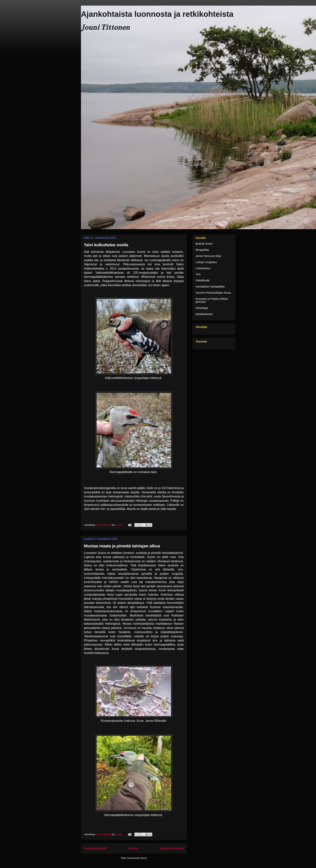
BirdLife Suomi (204, 244)
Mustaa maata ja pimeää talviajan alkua (122, 546)
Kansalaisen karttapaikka (210, 287)
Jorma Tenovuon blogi (208, 256)
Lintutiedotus (203, 268)
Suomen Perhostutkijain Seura (213, 293)
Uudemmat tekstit (95, 848)
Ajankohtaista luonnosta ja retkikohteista (157, 14)
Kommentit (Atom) (137, 858)
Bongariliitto (202, 250)
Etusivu (133, 848)
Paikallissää (202, 280)
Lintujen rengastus (206, 262)
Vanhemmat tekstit (172, 848)
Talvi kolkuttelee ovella (106, 245)
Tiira (198, 274)
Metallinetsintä (204, 314)
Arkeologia (202, 308)
